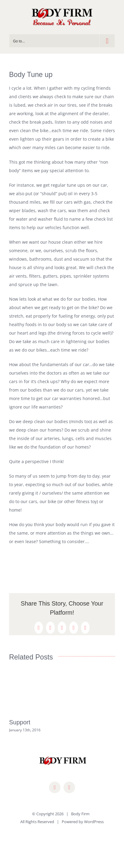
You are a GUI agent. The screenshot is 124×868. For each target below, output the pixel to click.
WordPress (94, 822)
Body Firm (80, 814)
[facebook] (55, 787)
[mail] (69, 787)
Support (20, 722)
